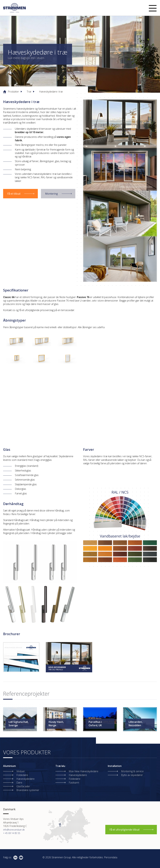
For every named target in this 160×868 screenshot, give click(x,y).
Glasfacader (23, 786)
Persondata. (111, 857)
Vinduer (21, 771)
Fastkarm (74, 783)
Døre (19, 783)
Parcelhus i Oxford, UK (95, 724)
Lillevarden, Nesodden (136, 724)
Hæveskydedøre (25, 779)
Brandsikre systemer (28, 790)
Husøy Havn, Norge (56, 724)
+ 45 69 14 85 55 (12, 833)
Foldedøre (22, 775)
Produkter (13, 92)
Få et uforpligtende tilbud (124, 830)
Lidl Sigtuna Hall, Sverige (19, 724)
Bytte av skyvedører (132, 775)
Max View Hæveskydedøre (84, 771)
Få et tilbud (14, 194)
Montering (51, 194)
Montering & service (132, 771)
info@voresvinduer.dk (14, 830)
